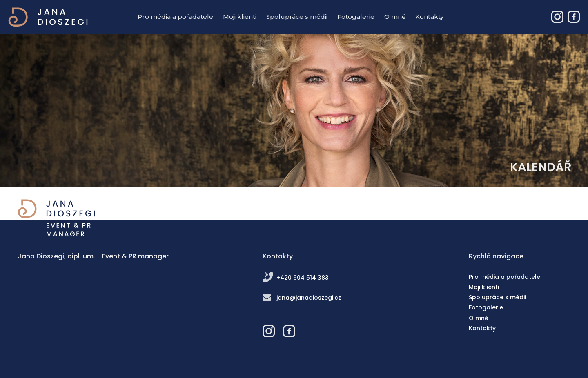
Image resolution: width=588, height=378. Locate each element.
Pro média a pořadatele (175, 17)
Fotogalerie (356, 17)
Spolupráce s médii (297, 17)
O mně (395, 17)
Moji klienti (240, 17)
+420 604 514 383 (303, 278)
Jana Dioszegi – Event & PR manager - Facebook (574, 17)
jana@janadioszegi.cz (309, 298)
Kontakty (429, 17)
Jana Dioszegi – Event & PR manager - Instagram (557, 17)
